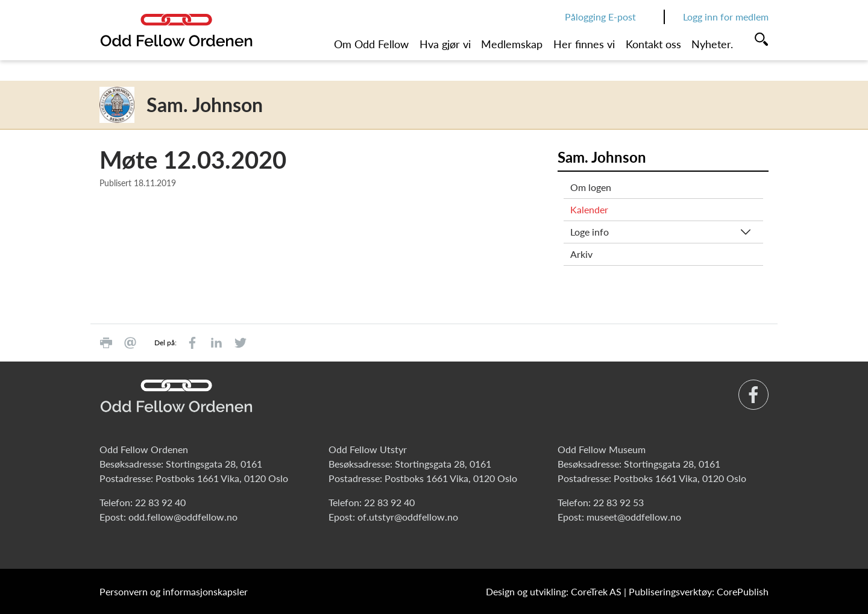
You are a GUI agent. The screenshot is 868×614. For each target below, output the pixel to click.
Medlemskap (512, 44)
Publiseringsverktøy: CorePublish (699, 591)
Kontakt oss (653, 44)
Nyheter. (712, 44)
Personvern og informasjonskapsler (174, 591)
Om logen (591, 187)
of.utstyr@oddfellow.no (408, 517)
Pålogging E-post (600, 17)
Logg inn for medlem (726, 17)
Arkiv (581, 254)
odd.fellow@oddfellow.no (183, 517)
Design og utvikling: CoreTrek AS (554, 591)
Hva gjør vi (445, 44)
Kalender (589, 209)
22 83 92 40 (160, 502)
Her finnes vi (584, 44)
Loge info (590, 232)
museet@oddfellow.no (634, 517)
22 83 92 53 (618, 502)
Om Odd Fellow (371, 44)
